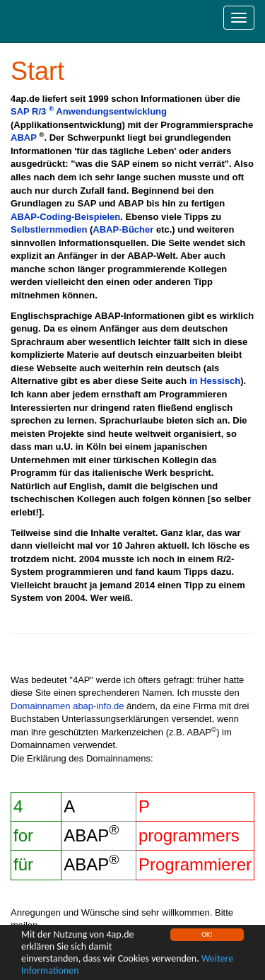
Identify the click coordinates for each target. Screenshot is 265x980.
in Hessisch (215, 381)
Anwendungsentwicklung (111, 111)
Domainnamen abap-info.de (67, 706)
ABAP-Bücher (123, 229)
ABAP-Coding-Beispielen (65, 217)
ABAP (24, 138)
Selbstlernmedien (49, 229)
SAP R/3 (32, 111)
